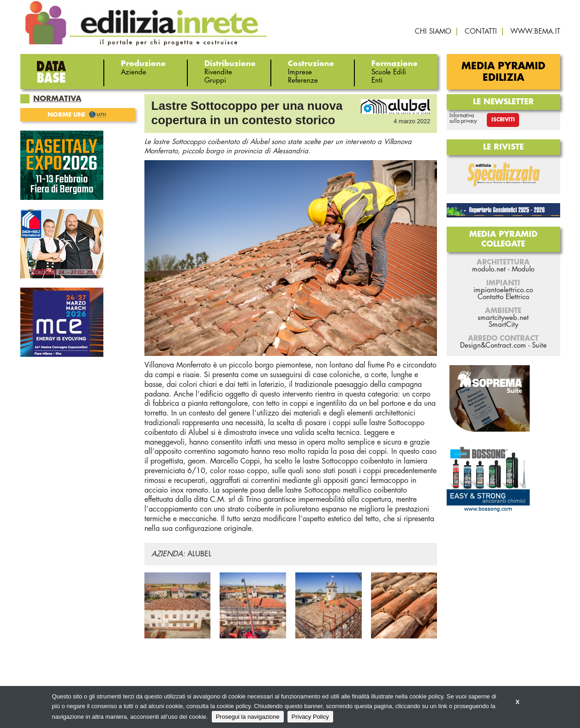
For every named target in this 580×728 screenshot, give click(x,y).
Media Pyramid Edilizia (503, 72)
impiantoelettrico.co (503, 290)
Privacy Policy (310, 717)
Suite (539, 346)
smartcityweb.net (503, 318)
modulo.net (489, 269)
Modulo (523, 269)
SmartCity (503, 325)
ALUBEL (199, 554)
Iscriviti (503, 120)
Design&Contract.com (493, 346)
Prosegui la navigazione (248, 717)
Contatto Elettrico (503, 297)
